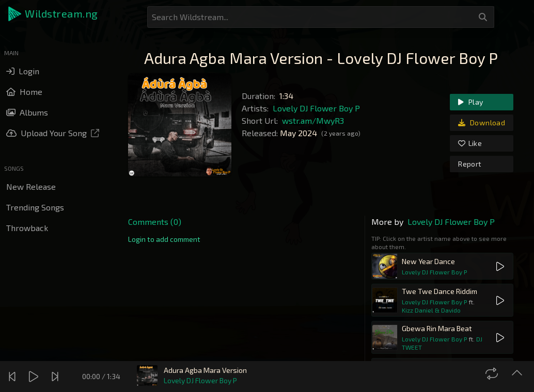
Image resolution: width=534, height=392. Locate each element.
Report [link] (470, 164)
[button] (54, 14)
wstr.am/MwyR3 (313, 120)
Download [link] (482, 123)
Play (470, 102)
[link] (164, 239)
